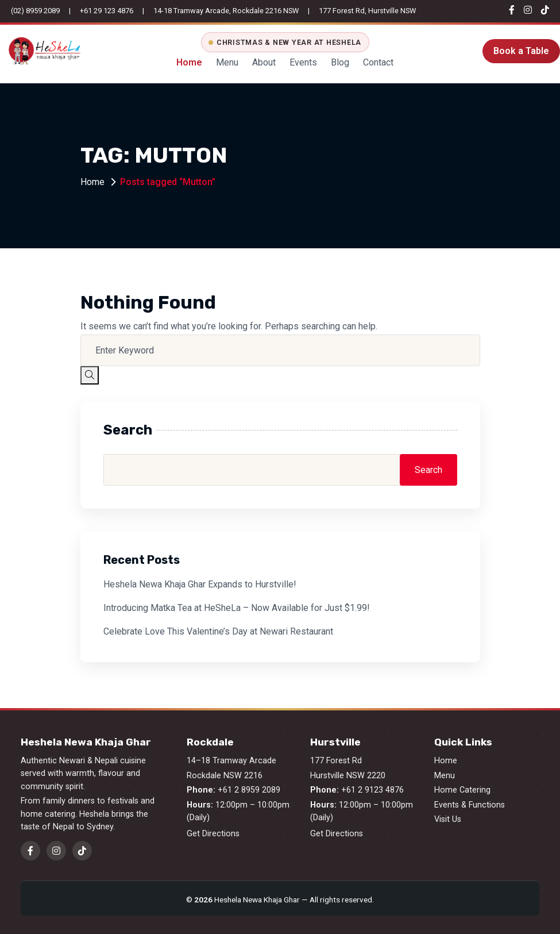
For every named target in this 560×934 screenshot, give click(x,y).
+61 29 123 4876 (107, 11)
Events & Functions (470, 805)
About (264, 62)
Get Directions (213, 834)
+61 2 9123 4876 (372, 790)
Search (128, 430)
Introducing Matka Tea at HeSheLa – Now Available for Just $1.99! (237, 608)
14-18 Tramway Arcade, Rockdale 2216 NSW (226, 11)
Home (189, 62)
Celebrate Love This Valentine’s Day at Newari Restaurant (218, 631)
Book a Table (521, 51)
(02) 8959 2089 (35, 11)
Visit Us (448, 819)
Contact (378, 62)
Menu (227, 62)
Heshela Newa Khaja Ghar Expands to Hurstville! (200, 584)
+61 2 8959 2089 (249, 790)
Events (303, 62)
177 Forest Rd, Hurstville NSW (367, 11)
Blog (340, 62)
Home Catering (462, 790)
